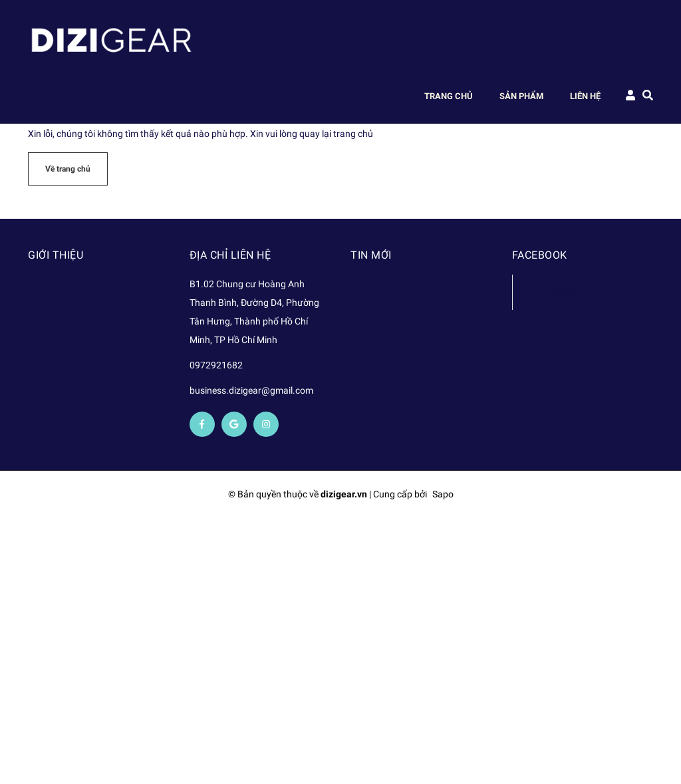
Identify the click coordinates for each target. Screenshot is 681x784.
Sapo (443, 494)
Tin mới (371, 255)
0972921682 (216, 365)
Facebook (556, 292)
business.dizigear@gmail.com (251, 390)
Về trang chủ (68, 169)
